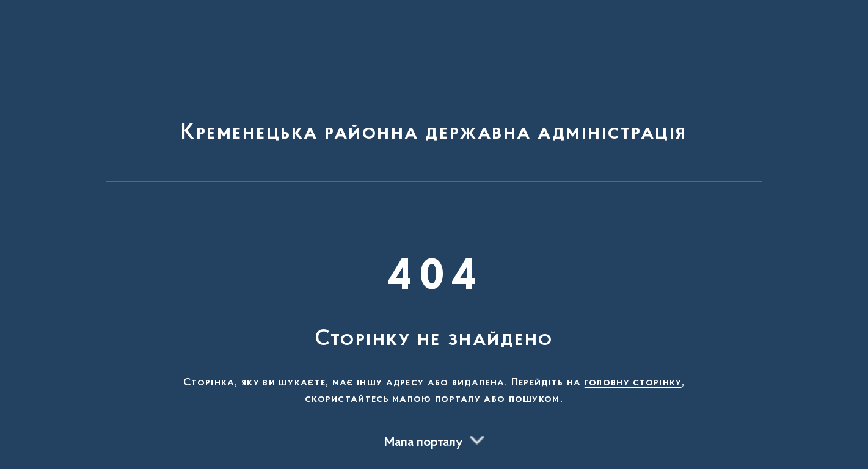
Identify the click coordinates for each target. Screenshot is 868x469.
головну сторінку (633, 383)
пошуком (534, 399)
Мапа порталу (424, 443)
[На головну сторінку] (434, 96)
